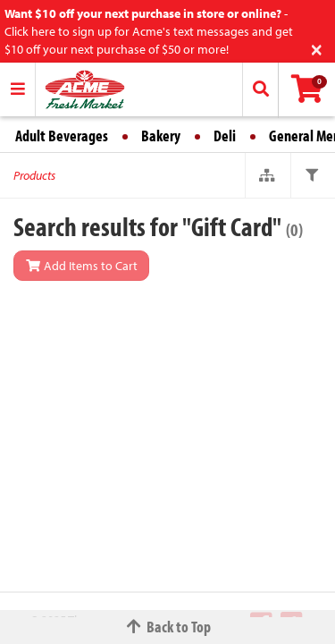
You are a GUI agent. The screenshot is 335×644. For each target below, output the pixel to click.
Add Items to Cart (81, 266)
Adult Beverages (62, 136)
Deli (225, 136)
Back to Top (168, 627)
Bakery (161, 136)
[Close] (317, 48)
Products (34, 175)
